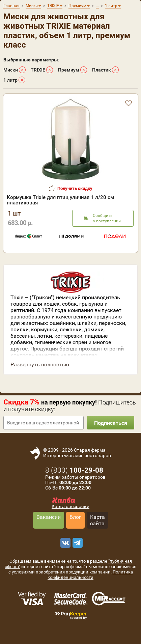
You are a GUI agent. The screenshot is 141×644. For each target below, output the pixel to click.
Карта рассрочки (70, 506)
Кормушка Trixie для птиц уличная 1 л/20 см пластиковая (60, 200)
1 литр (10, 80)
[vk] (64, 543)
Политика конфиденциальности (90, 575)
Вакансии (49, 517)
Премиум (69, 70)
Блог (75, 517)
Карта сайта (97, 520)
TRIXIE (38, 70)
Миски (11, 70)
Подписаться (111, 423)
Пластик (102, 70)
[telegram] (77, 543)
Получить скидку (75, 188)
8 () (74, 470)
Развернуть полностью (40, 365)
